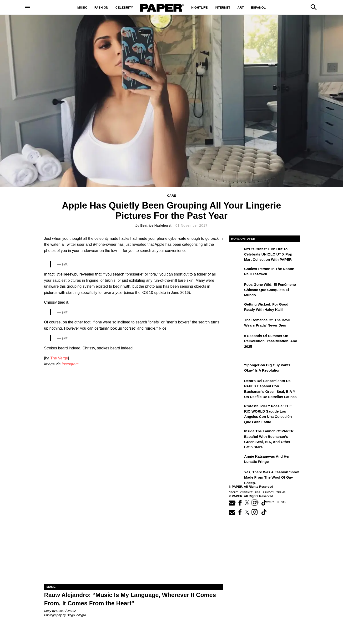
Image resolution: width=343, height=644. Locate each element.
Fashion (101, 8)
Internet (223, 8)
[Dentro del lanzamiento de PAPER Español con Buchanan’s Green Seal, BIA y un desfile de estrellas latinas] (236, 384)
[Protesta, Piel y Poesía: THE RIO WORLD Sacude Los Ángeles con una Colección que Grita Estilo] (236, 409)
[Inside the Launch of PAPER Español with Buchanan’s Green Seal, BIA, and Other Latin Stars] (236, 434)
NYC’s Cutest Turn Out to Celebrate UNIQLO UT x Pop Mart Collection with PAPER (268, 254)
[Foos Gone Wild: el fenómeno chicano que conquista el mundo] (236, 288)
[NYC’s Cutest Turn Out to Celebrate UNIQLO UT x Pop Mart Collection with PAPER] (236, 252)
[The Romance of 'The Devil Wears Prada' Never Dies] (236, 323)
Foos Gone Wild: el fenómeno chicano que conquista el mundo (270, 290)
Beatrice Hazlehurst (156, 225)
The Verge (59, 358)
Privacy (268, 492)
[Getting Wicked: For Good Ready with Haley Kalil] (236, 308)
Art (241, 8)
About (233, 492)
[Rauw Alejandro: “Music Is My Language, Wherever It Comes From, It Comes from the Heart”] (133, 539)
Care (172, 196)
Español (258, 8)
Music (82, 8)
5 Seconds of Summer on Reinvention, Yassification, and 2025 (271, 341)
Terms (281, 492)
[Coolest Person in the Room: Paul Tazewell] (236, 272)
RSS (258, 492)
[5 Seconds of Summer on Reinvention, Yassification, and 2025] (236, 339)
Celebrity (124, 8)
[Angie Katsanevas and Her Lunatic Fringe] (236, 460)
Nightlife (199, 8)
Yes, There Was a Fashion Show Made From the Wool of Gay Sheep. (271, 477)
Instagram (70, 364)
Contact (246, 492)
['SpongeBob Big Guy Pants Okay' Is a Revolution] (236, 368)
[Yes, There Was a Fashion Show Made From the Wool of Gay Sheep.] (236, 475)
